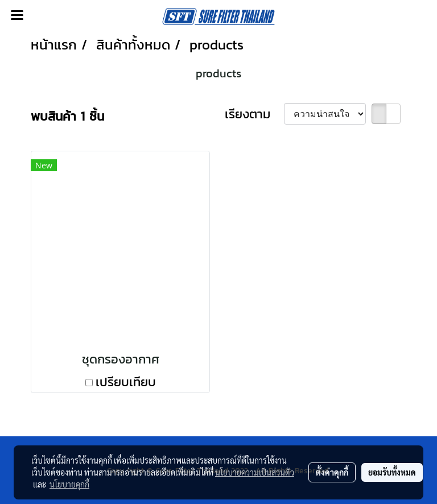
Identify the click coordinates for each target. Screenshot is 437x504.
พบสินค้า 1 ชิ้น (67, 116)
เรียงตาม (254, 114)
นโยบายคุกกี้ (69, 484)
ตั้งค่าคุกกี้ (332, 472)
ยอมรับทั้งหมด (392, 472)
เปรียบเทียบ (126, 382)
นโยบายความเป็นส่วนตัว (255, 472)
